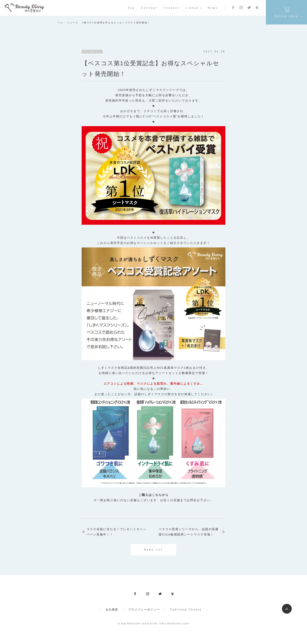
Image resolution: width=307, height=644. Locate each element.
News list (154, 550)
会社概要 (112, 610)
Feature (172, 8)
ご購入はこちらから (154, 495)
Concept (149, 8)
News (213, 8)
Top (131, 8)
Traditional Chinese (186, 610)
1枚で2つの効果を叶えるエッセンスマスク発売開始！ (116, 23)
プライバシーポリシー (144, 610)
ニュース (73, 23)
